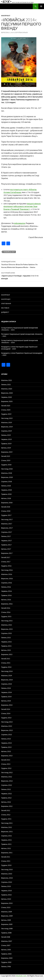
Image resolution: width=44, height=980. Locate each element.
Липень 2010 (6, 886)
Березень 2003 (7, 958)
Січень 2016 (6, 612)
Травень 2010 (6, 895)
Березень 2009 (7, 924)
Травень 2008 (6, 933)
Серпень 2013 (7, 735)
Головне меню (41, 6)
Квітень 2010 (6, 899)
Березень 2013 (7, 756)
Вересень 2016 (7, 578)
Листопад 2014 (7, 671)
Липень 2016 (6, 587)
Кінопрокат (6, 16)
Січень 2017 (6, 562)
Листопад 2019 (7, 418)
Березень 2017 (7, 553)
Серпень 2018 (7, 482)
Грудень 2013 (6, 718)
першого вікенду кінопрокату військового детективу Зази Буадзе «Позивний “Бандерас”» (22, 206)
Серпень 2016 (7, 583)
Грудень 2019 (6, 414)
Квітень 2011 (6, 848)
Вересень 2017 (7, 528)
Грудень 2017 (6, 515)
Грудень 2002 (6, 962)
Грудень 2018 (6, 465)
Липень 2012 (6, 789)
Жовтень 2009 (7, 912)
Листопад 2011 (7, 823)
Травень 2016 (6, 595)
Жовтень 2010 (7, 874)
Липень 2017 (6, 536)
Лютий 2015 (6, 659)
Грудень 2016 (6, 566)
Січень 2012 (6, 815)
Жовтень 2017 (7, 524)
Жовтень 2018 (7, 473)
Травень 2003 (6, 954)
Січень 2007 (6, 945)
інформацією (20, 223)
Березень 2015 (7, 654)
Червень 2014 (6, 692)
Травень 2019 (6, 444)
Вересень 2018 (7, 477)
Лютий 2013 (6, 760)
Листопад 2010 (7, 869)
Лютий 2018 (6, 507)
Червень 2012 (6, 794)
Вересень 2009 (7, 916)
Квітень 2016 (6, 600)
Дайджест (5, 312)
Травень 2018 (6, 494)
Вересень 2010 (7, 878)
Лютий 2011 (6, 857)
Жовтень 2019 (7, 422)
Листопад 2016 (7, 570)
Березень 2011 (7, 853)
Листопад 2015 (7, 621)
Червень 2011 (6, 840)
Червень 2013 (6, 743)
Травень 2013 (6, 747)
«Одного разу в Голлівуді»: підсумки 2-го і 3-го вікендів (22, 276)
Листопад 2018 (7, 469)
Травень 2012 (6, 798)
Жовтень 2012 (7, 777)
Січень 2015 (6, 663)
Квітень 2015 (6, 650)
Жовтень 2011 (7, 827)
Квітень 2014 (6, 701)
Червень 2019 (6, 439)
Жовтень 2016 (7, 574)
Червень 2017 (6, 541)
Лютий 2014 (6, 709)
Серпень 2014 (7, 684)
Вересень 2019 (7, 427)
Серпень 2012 (7, 785)
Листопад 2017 (7, 519)
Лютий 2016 (6, 608)
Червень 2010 (6, 891)
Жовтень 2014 (7, 675)
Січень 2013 (6, 764)
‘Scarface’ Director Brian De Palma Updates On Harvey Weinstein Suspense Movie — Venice (22, 264)
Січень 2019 (6, 460)
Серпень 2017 (7, 532)
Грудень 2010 (6, 865)
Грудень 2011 (6, 819)
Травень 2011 (6, 844)
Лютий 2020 (6, 406)
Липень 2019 (6, 435)
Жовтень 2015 (7, 625)
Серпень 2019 (7, 431)
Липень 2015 (6, 638)
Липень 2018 (6, 486)
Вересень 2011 (7, 832)
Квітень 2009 (6, 920)
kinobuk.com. (21, 976)
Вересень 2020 (7, 393)
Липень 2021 (6, 385)
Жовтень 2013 (7, 726)
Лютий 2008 (6, 937)
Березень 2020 (7, 401)
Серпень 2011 (7, 836)
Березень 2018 (7, 503)
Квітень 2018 (6, 498)
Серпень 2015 (7, 633)
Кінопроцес (6, 299)
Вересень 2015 (7, 629)
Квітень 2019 (6, 448)
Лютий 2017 (6, 557)
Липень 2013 (6, 739)
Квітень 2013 (6, 751)
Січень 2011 (6, 861)
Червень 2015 (6, 642)
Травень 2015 (6, 646)
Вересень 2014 (7, 680)
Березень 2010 (7, 903)
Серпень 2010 (7, 882)
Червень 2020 (6, 397)
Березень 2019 (7, 452)
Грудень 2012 (6, 768)
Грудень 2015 (6, 616)
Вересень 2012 (7, 781)
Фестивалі (5, 308)
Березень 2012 (7, 806)
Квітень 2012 (6, 802)
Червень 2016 (6, 591)
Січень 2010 (6, 907)
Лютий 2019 (6, 456)
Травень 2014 (6, 697)
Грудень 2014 (6, 667)
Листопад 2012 (7, 772)
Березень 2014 (7, 705)
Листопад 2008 (7, 929)
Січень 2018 (6, 511)
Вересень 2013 (7, 730)
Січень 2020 (6, 410)
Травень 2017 (6, 545)
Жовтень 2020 (7, 389)
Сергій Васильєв (21, 33)
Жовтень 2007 (7, 941)
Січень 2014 (6, 713)
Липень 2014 (6, 688)
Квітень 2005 (6, 950)
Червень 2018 (6, 490)
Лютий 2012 (6, 810)
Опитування (6, 304)
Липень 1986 (6, 966)
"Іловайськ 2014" (9, 252)
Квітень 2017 (6, 549)
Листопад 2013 (7, 722)
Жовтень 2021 (7, 380)
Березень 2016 (7, 604)
